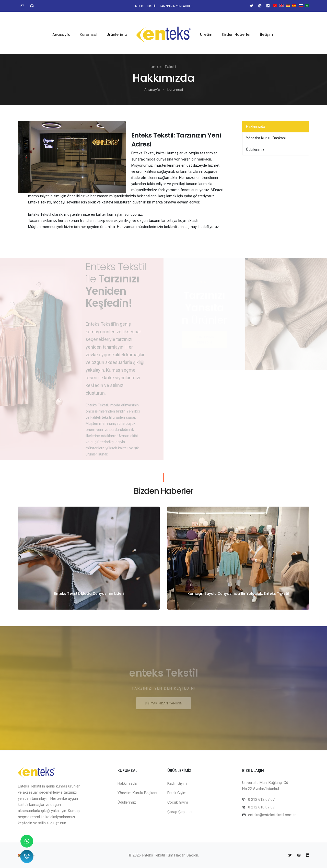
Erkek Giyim (177, 793)
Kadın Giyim (177, 783)
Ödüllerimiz (255, 150)
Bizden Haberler (236, 31)
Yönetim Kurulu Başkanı (266, 138)
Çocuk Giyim (178, 802)
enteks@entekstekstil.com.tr (272, 815)
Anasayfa (61, 31)
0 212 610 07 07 (261, 807)
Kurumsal (89, 31)
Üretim (206, 31)
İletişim (266, 31)
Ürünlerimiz (117, 31)
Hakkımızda (256, 127)
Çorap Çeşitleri (179, 812)
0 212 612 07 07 (261, 800)
